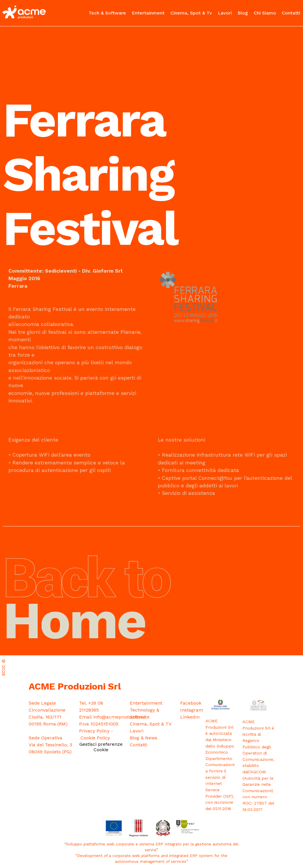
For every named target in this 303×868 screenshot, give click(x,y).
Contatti (291, 13)
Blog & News (144, 738)
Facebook (191, 703)
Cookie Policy (95, 738)
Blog (243, 13)
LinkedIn (190, 717)
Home (87, 603)
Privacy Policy (94, 731)
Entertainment (148, 13)
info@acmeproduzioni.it (120, 717)
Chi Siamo (265, 13)
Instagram (192, 710)
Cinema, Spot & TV (151, 724)
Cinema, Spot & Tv (191, 13)
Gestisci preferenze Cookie (101, 747)
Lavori (225, 13)
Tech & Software (107, 13)
